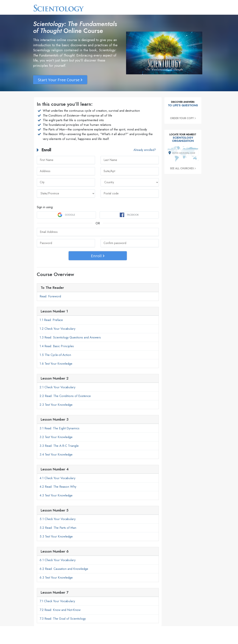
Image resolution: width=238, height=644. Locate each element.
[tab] (98, 288)
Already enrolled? (145, 150)
